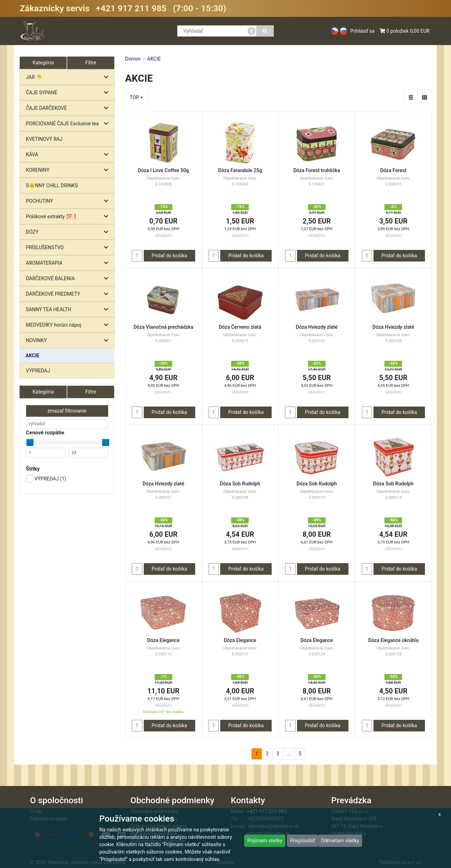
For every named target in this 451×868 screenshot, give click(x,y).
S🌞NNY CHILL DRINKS (52, 185)
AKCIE (33, 356)
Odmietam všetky (340, 841)
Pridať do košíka (169, 256)
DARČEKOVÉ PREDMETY (69, 294)
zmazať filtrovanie (67, 411)
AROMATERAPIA (69, 263)
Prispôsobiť (302, 841)
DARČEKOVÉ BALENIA (69, 279)
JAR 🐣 (69, 77)
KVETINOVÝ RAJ (44, 139)
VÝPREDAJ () (46, 479)
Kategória (43, 392)
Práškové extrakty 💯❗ (69, 217)
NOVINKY (69, 341)
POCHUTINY (69, 201)
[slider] (30, 442)
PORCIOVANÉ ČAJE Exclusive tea (69, 124)
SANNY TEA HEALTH (69, 310)
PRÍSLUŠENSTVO (69, 248)
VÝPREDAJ (38, 371)
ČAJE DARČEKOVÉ (69, 108)
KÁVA (69, 155)
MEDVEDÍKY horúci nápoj (69, 325)
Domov (133, 59)
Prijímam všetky (265, 841)
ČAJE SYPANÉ (69, 93)
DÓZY (69, 232)
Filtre (91, 63)
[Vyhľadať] (265, 31)
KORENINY (69, 170)
